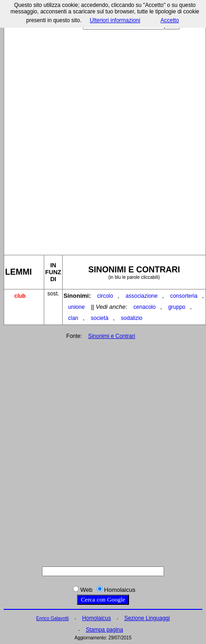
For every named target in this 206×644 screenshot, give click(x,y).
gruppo (177, 307)
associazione (142, 296)
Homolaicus (97, 618)
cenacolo (145, 307)
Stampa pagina (104, 630)
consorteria (184, 296)
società (100, 318)
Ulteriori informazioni (115, 20)
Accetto (170, 20)
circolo (105, 296)
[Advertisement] (102, 138)
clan (73, 318)
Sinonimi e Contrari (112, 336)
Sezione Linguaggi (147, 618)
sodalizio (132, 318)
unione (77, 307)
